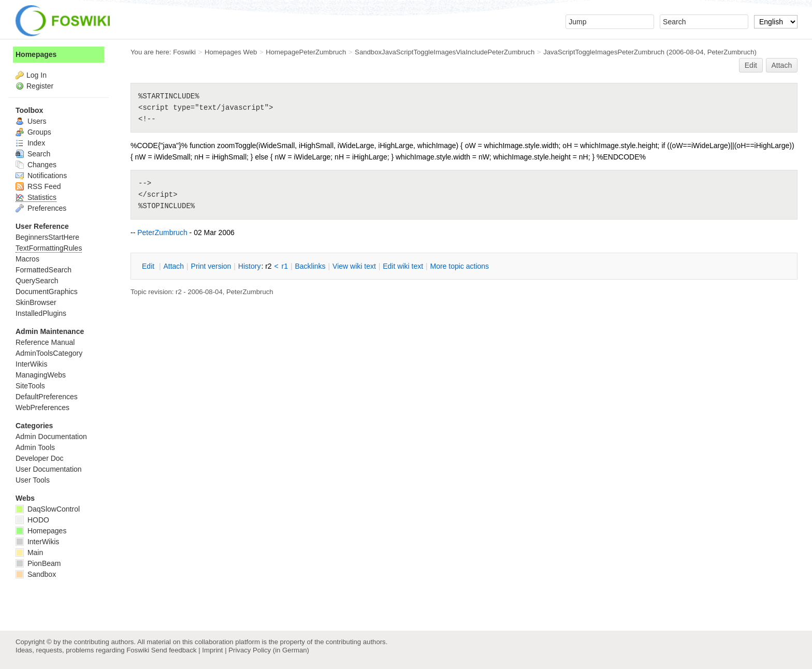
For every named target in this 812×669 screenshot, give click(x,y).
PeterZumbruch (731, 52)
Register (40, 86)
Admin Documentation (51, 437)
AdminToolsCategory (49, 353)
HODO (32, 520)
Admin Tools (35, 447)
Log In (37, 75)
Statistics (36, 197)
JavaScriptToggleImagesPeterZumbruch (604, 52)
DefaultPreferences (47, 397)
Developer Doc (40, 458)
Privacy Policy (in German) (269, 650)
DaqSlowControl (48, 509)
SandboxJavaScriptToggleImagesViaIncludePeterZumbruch (445, 52)
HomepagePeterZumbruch (306, 52)
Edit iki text (403, 266)
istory (250, 266)
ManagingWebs (41, 375)
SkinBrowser (36, 302)
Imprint (212, 650)
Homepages (36, 54)
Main (29, 552)
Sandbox (36, 574)
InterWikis (31, 364)
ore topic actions (459, 266)
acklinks (310, 266)
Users (31, 121)
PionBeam (38, 563)
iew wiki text (354, 266)
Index (30, 143)
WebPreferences (42, 408)
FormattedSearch (44, 270)
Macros (27, 259)
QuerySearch (37, 281)
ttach (173, 266)
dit (149, 266)
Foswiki (184, 52)
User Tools (33, 480)
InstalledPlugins (41, 313)
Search (33, 154)
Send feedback (174, 650)
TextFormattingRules (49, 248)
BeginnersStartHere (47, 237)
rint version (211, 266)
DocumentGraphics (47, 292)
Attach (782, 65)
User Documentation (49, 469)
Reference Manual (45, 342)
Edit (751, 65)
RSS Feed (38, 186)
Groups (33, 132)
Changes (36, 165)
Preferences (41, 208)
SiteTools (30, 386)
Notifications (41, 176)
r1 (285, 266)
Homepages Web (231, 52)
